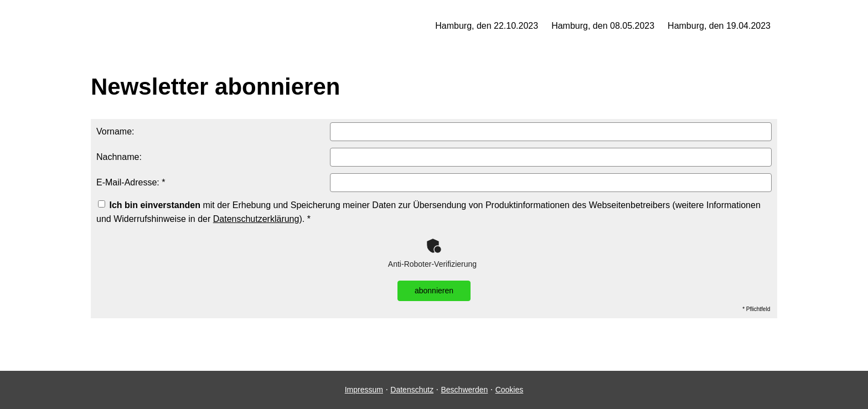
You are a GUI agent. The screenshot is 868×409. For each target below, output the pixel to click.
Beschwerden (464, 390)
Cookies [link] (510, 390)
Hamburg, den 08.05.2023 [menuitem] (603, 26)
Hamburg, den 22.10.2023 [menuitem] (487, 26)
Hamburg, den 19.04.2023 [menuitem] (719, 26)
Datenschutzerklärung (256, 219)
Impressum (364, 390)
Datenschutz (412, 390)
